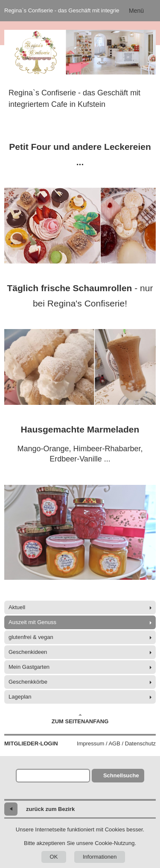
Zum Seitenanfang (80, 719)
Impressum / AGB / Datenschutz (116, 743)
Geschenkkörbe (28, 682)
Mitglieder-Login (31, 743)
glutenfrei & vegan (31, 637)
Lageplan (20, 697)
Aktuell (17, 607)
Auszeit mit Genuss (32, 622)
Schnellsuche (121, 775)
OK (54, 857)
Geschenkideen (28, 652)
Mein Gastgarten (29, 667)
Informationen (100, 857)
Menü (136, 11)
